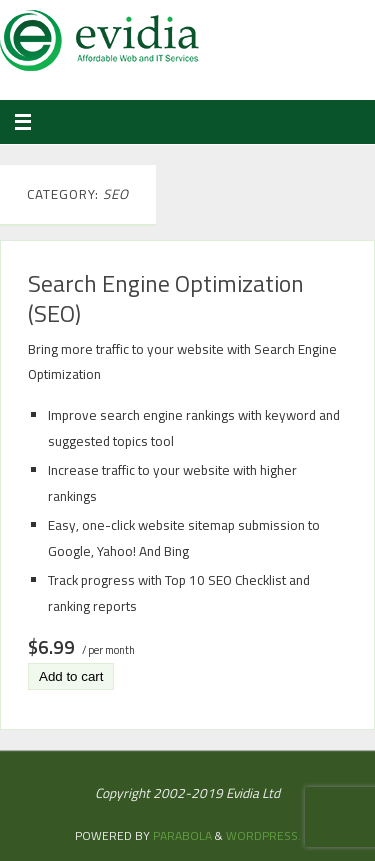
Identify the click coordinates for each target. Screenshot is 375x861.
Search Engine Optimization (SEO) (166, 298)
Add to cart (71, 676)
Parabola (182, 835)
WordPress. (263, 835)
